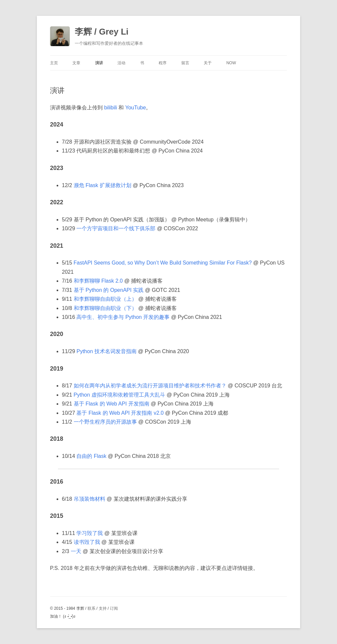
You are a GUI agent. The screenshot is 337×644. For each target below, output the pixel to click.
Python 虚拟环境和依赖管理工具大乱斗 (119, 395)
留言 (185, 63)
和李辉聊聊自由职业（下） (105, 308)
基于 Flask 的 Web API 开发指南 (112, 404)
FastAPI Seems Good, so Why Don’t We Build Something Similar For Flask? (163, 263)
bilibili (110, 108)
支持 (103, 608)
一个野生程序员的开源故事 (105, 422)
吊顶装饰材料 (90, 499)
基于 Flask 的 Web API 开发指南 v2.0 (120, 413)
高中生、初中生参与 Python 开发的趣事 (123, 317)
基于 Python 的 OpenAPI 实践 (109, 290)
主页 (54, 63)
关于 (208, 63)
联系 (91, 608)
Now (231, 63)
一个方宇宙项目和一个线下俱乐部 (116, 228)
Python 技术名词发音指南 (106, 351)
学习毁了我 (90, 533)
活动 (121, 63)
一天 (76, 551)
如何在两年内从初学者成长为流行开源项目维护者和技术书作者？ (150, 386)
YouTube (135, 108)
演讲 (99, 63)
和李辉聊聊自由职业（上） (105, 299)
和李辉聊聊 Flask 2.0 (98, 281)
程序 (163, 63)
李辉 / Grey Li (102, 32)
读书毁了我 (87, 542)
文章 (76, 63)
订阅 (114, 608)
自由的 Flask (91, 456)
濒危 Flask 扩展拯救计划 (103, 185)
